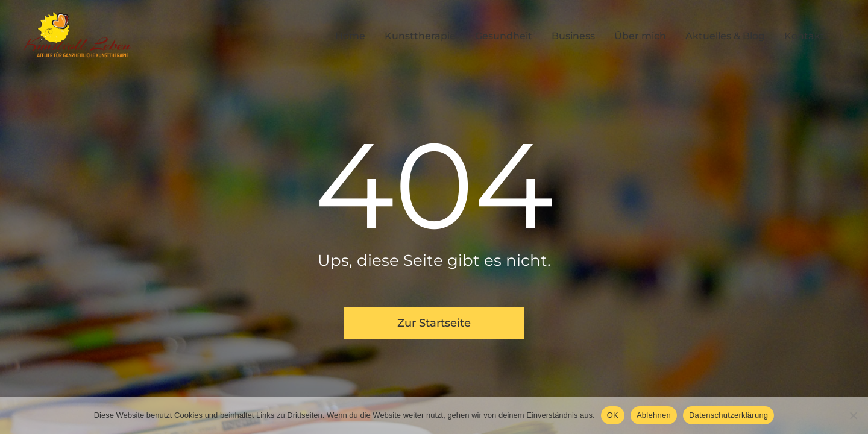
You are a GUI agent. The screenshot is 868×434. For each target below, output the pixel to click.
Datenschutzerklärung (728, 415)
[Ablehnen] (853, 415)
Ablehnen (654, 415)
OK (613, 415)
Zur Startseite (434, 323)
